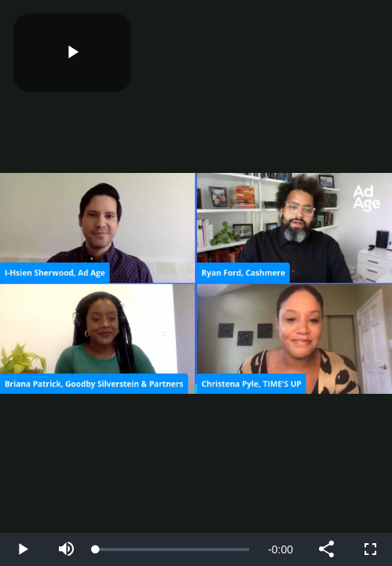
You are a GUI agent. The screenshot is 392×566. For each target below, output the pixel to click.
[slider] (172, 549)
